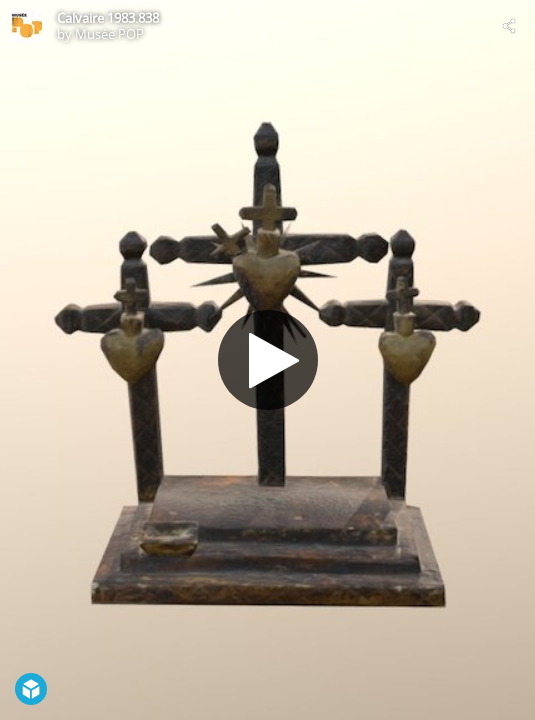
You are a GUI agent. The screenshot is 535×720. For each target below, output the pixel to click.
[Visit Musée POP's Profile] (26, 26)
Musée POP (109, 34)
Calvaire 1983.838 (108, 18)
